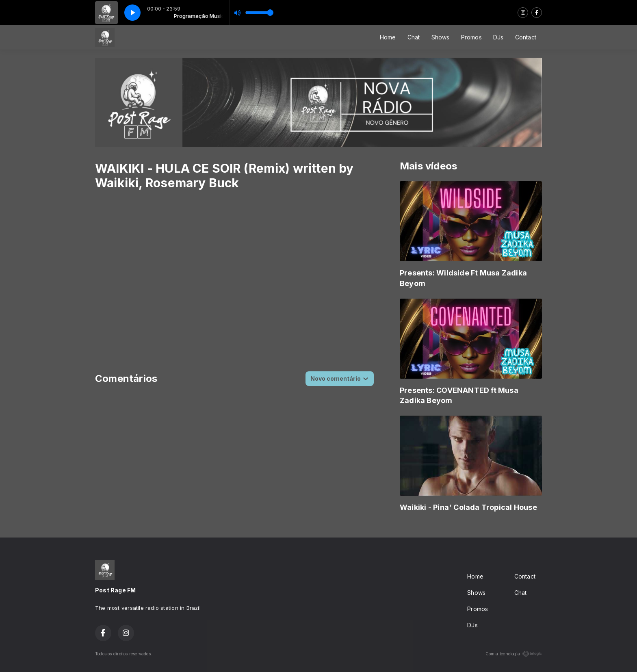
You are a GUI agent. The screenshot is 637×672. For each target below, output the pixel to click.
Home (388, 37)
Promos (471, 37)
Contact (526, 37)
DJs (498, 37)
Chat (414, 37)
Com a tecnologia (514, 654)
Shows (441, 37)
